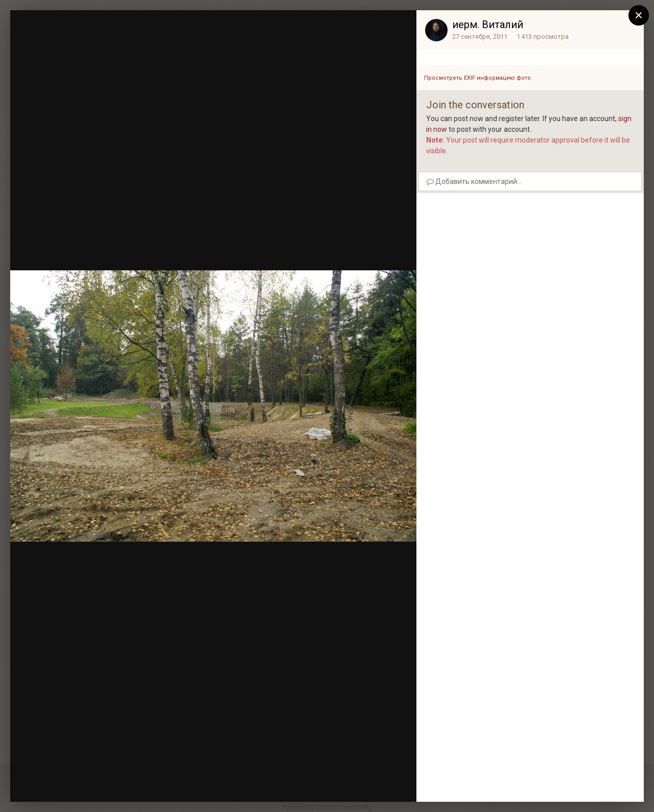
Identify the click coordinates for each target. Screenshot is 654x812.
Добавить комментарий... (474, 181)
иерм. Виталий (488, 25)
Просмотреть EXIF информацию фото (477, 78)
